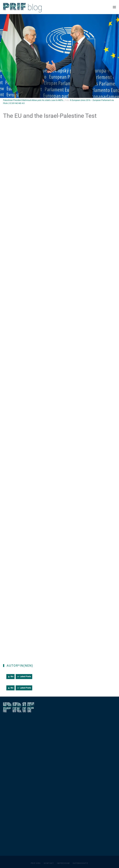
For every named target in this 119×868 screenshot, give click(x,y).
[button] (114, 7)
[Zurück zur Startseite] (22, 7)
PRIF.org (36, 863)
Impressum (63, 863)
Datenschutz (80, 863)
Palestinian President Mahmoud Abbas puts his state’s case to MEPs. (33, 100)
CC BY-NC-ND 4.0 (17, 103)
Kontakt (49, 863)
